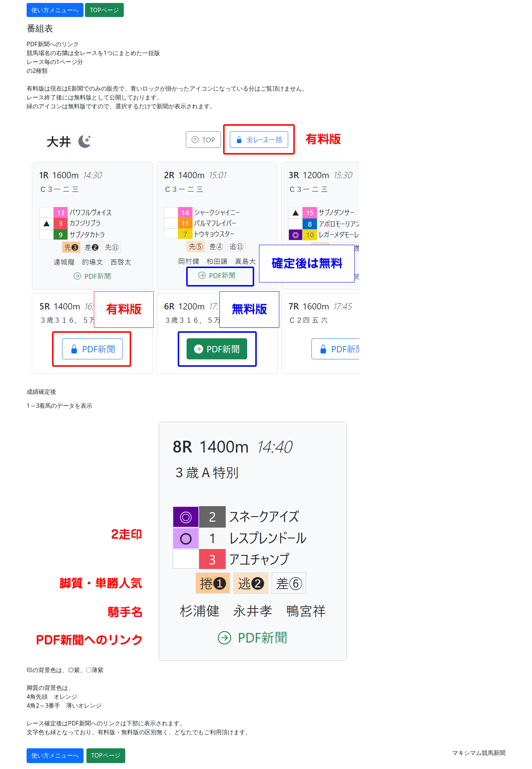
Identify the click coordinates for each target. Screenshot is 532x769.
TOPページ (104, 10)
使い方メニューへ (55, 10)
